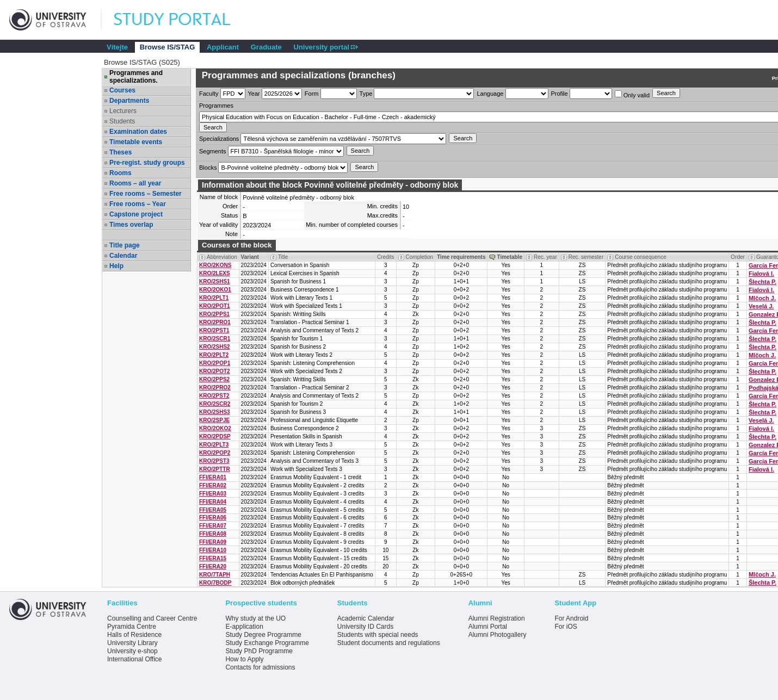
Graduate (266, 47)
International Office (135, 659)
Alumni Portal (488, 627)
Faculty (209, 94)
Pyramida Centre (132, 627)
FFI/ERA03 (213, 494)
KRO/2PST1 (214, 330)
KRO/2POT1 (215, 306)
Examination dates (138, 132)
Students (122, 121)
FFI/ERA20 (213, 566)
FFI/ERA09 (213, 542)
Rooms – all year (135, 183)
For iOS (566, 627)
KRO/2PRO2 (215, 388)
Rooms (121, 173)
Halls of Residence (134, 635)
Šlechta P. (762, 282)
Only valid (632, 94)
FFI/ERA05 (213, 510)
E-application (244, 627)
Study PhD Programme (259, 651)
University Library (132, 643)
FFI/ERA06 (213, 518)
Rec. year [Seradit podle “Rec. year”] (545, 257)
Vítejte (117, 47)
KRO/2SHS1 (215, 281)
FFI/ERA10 (213, 550)
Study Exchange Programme (267, 643)
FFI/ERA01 (213, 477)
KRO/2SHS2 (215, 347)
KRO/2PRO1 (215, 322)
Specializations (219, 139)
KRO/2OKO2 (215, 428)
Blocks (208, 168)
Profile (560, 94)
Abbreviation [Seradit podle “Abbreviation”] (222, 257)
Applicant (223, 47)
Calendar (123, 256)
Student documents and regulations (389, 643)
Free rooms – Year (138, 204)
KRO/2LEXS (215, 273)
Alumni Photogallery (498, 635)
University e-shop (132, 651)
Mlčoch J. (762, 298)
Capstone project (136, 214)
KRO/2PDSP (215, 436)
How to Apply (244, 659)
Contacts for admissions (260, 667)
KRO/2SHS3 (215, 412)
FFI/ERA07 (213, 526)
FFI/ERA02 (213, 485)
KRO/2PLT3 (214, 445)
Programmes (216, 106)
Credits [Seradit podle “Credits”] (386, 257)
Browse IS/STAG (168, 47)
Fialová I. (761, 274)
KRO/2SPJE (214, 420)
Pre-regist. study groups (147, 163)
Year (254, 94)
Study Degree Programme (263, 635)
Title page (125, 245)
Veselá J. (761, 306)
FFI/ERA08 (213, 534)
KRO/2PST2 (214, 396)
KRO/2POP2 (215, 453)
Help (116, 266)
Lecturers (123, 111)
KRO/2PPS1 (214, 314)
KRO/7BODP (215, 583)
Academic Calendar (366, 618)
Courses (122, 90)
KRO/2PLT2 (214, 355)
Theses (121, 152)
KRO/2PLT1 (214, 298)
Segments (213, 151)
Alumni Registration (497, 618)
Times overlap (131, 225)
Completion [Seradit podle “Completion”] (420, 257)
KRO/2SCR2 (215, 404)
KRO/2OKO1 (215, 290)
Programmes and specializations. (136, 77)
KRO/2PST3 (214, 461)
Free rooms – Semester (146, 194)
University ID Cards (365, 627)
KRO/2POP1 (215, 363)
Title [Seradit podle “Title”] (283, 257)
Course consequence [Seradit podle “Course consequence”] (641, 257)
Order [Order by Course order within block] (738, 257)
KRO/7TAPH (215, 575)
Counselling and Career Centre (152, 618)
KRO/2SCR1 (215, 339)
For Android (571, 618)
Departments (129, 101)
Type (366, 94)
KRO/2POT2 (215, 371)
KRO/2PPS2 (214, 379)
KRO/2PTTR (215, 469)
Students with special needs (378, 635)
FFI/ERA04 (213, 502)
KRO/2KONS (215, 265)
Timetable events (136, 142)
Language (490, 94)
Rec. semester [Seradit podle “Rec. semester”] (586, 257)
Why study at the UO (255, 618)
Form (312, 94)
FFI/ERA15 (213, 558)
